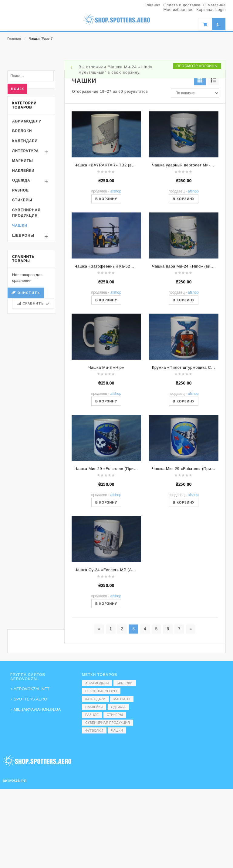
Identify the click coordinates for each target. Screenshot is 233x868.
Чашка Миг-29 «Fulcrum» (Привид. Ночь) (115, 539)
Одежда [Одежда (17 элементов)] (118, 707)
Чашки (20, 295)
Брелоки (22, 201)
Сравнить (33, 373)
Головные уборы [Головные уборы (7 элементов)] (101, 691)
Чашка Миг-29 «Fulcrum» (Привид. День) (192, 539)
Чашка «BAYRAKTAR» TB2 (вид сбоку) (112, 235)
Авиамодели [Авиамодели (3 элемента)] (97, 683)
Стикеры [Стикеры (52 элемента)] (115, 715)
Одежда (21, 250)
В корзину (106, 269)
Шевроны (23, 305)
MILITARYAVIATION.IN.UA (37, 709)
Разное (20, 260)
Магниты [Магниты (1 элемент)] (122, 699)
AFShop (116, 261)
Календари (25, 211)
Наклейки (23, 240)
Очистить (29, 363)
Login (221, 10)
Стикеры (22, 270)
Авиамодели (27, 191)
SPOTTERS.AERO (30, 699)
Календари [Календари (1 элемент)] (95, 699)
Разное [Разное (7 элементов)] (92, 715)
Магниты (23, 230)
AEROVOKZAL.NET (32, 689)
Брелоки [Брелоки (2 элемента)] (125, 683)
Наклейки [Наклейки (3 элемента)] (94, 707)
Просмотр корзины (197, 135)
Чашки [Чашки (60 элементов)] (117, 730)
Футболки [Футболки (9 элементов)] (94, 730)
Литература (25, 221)
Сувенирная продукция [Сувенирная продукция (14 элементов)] (108, 723)
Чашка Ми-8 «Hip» (106, 437)
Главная (14, 38)
